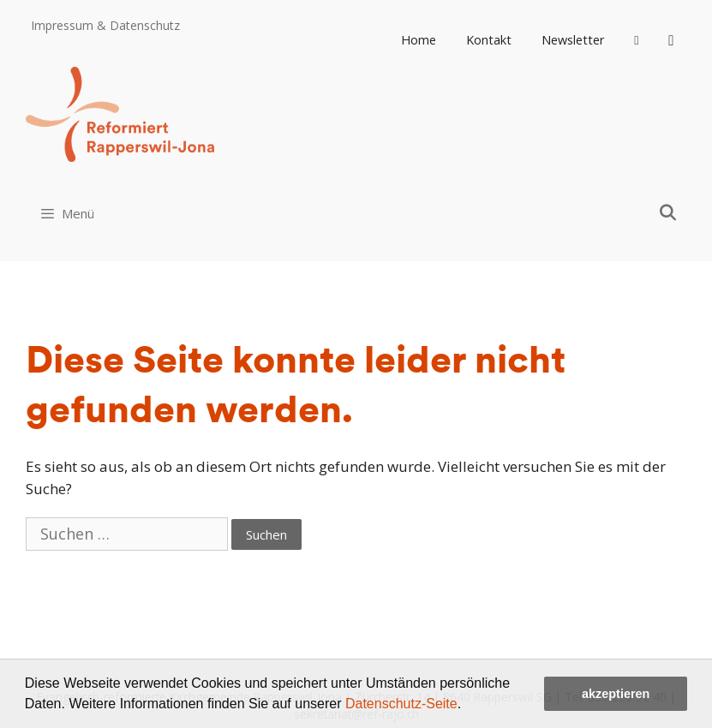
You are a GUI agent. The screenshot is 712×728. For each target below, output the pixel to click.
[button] (468, 706)
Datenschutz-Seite (401, 704)
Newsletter (573, 40)
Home (419, 40)
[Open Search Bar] (668, 212)
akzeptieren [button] (616, 694)
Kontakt (489, 40)
